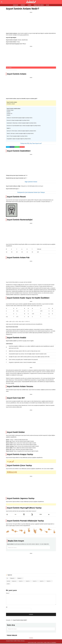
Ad (7, 607)
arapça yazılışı (15, 581)
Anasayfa (8, 620)
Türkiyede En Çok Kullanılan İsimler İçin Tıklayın (31, 192)
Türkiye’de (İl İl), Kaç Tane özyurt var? (31, 143)
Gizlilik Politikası (17, 641)
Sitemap (23, 641)
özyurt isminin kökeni (43, 581)
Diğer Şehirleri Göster (31, 182)
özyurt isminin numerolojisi (50, 581)
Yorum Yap (22, 147)
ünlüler (8, 584)
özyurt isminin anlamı (29, 581)
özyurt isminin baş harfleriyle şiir (36, 581)
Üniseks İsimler (21, 578)
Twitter (8, 147)
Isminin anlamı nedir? (31, 2)
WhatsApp (17, 147)
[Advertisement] (31, 22)
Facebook (12, 147)
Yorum (8, 593)
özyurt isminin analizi (22, 581)
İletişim (12, 641)
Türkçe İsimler (13, 578)
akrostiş (8, 581)
